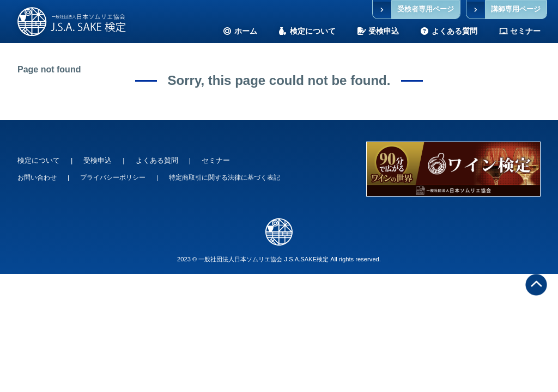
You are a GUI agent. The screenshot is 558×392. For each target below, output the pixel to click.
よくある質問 (157, 160)
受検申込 (98, 160)
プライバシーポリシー (113, 177)
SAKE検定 (72, 22)
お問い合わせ (37, 177)
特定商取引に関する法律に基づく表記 (225, 177)
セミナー (216, 160)
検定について (39, 160)
